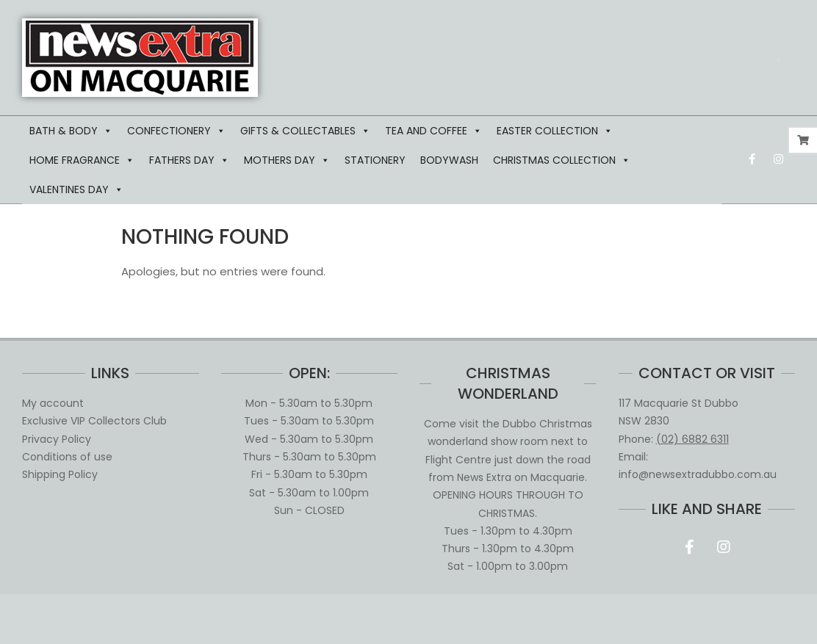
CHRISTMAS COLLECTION (562, 160)
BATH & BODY (71, 131)
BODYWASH (449, 160)
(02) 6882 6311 (692, 439)
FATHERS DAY (189, 160)
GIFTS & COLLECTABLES (305, 131)
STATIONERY (375, 160)
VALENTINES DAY (76, 189)
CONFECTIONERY (176, 131)
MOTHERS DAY (287, 160)
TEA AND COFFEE (433, 131)
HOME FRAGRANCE (82, 160)
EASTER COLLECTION (555, 131)
